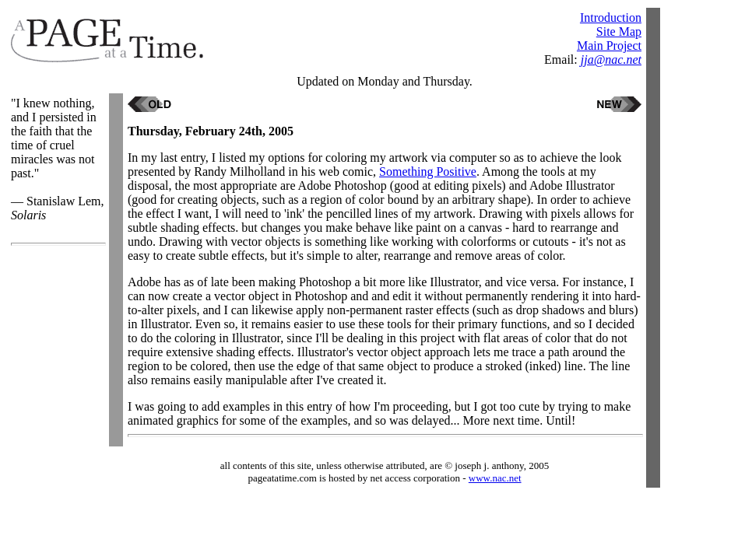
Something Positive (428, 171)
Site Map (619, 31)
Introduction (611, 17)
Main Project (609, 45)
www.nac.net (495, 478)
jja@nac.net (611, 59)
